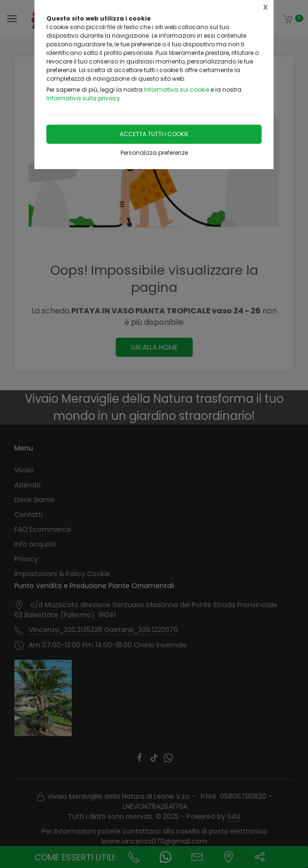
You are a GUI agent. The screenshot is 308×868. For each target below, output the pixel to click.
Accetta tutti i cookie (154, 134)
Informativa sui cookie (176, 90)
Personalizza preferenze (154, 153)
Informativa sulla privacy (83, 98)
